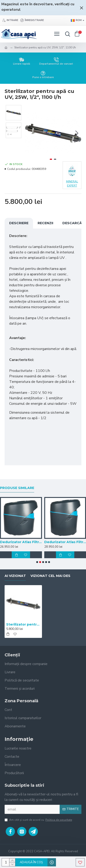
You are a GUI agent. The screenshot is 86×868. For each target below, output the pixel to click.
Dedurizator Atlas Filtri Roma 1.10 (21, 542)
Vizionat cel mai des (50, 576)
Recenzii (45, 223)
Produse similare (17, 488)
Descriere (19, 223)
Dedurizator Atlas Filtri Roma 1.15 (65, 542)
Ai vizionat (15, 576)
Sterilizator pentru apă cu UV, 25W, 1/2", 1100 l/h (23, 624)
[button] (77, 133)
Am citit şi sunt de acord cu (39, 820)
